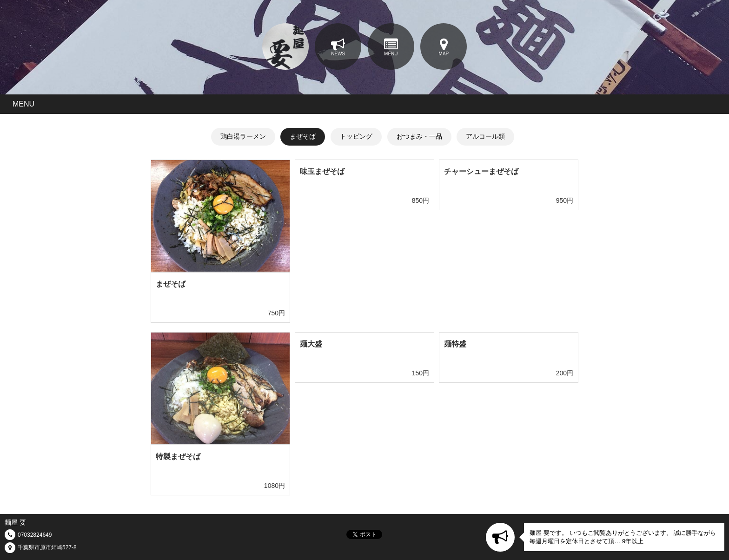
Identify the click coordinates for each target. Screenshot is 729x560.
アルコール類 (485, 136)
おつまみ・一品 (419, 136)
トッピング (356, 136)
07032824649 (35, 535)
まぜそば (303, 136)
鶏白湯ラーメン (243, 136)
